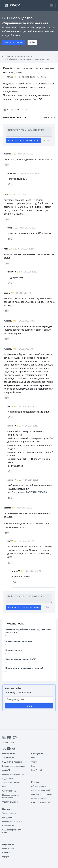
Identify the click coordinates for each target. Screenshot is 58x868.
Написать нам (8, 849)
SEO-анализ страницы (12, 762)
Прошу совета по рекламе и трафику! (24, 668)
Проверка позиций (13, 822)
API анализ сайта (39, 786)
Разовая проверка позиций (14, 766)
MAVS (10, 77)
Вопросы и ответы (25, 56)
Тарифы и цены (9, 813)
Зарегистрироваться (14, 42)
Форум (34, 762)
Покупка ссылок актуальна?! (20, 641)
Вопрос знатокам (14, 650)
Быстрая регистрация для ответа (24, 141)
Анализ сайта (13, 688)
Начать (29, 706)
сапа (17, 110)
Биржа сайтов (8, 826)
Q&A (33, 758)
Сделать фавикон (10, 802)
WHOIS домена (9, 791)
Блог (33, 766)
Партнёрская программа (42, 794)
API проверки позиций (41, 790)
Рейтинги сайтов (39, 799)
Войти (32, 42)
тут (20, 435)
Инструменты (8, 817)
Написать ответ (48, 117)
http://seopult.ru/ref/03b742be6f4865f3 (27, 492)
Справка (6, 853)
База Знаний (37, 770)
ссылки (24, 110)
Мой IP (5, 787)
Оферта (6, 857)
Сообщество (8, 56)
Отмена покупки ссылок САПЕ (21, 659)
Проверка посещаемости (13, 774)
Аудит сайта (8, 779)
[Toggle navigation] (52, 5)
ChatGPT (6, 770)
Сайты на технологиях (41, 803)
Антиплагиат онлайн (11, 783)
